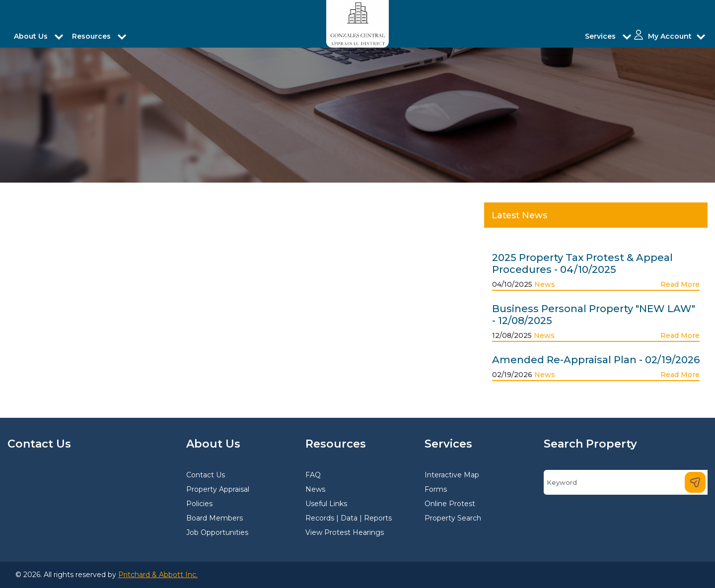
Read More (680, 284)
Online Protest (450, 504)
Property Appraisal (218, 489)
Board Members (214, 518)
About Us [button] (32, 36)
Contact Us (206, 475)
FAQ (313, 475)
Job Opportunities (217, 532)
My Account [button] (670, 36)
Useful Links (326, 504)
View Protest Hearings (345, 532)
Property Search (453, 518)
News (545, 284)
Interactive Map (452, 475)
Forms (436, 489)
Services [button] (601, 36)
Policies (199, 504)
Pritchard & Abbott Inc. (158, 575)
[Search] (626, 482)
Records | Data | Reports (349, 518)
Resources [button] (92, 36)
